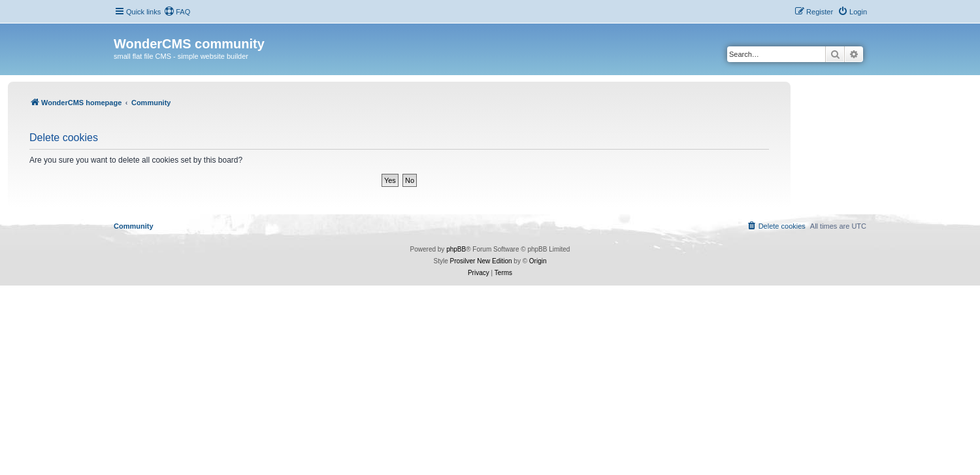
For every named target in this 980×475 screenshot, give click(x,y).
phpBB (456, 249)
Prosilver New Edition (481, 261)
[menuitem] (177, 12)
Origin (538, 261)
